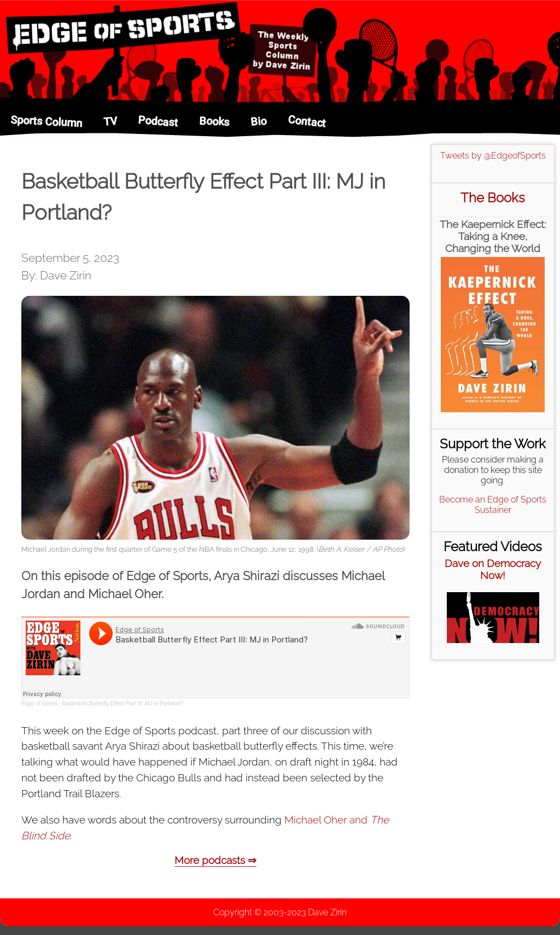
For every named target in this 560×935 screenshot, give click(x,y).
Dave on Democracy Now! (493, 569)
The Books (493, 198)
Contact (307, 121)
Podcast (158, 121)
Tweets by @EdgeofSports (493, 156)
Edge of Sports (39, 703)
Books (214, 121)
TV (110, 121)
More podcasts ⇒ (215, 860)
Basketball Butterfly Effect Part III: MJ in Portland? (123, 703)
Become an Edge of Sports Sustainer (493, 505)
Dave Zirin (327, 912)
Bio (258, 122)
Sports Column (46, 122)
